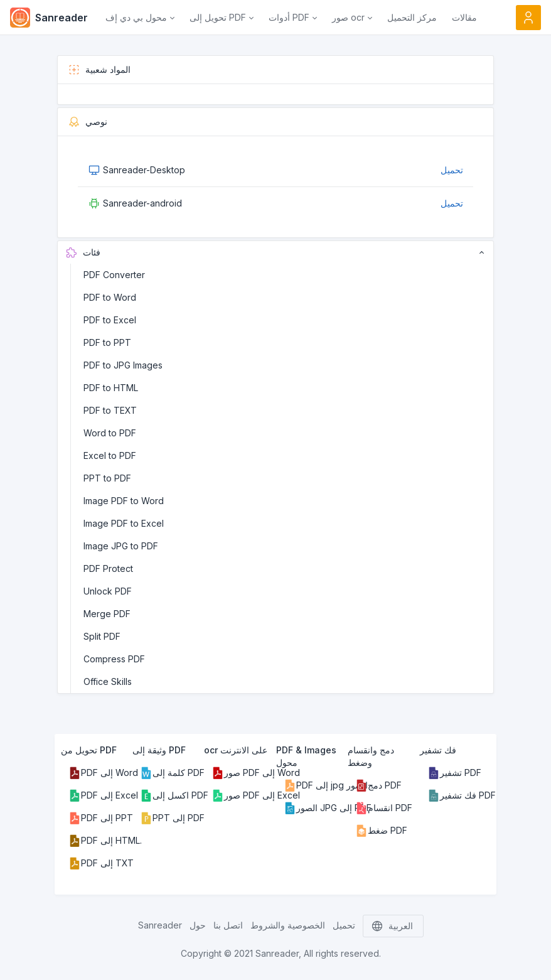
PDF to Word (110, 297)
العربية (393, 926)
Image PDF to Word (124, 501)
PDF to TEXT (110, 410)
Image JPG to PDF (121, 546)
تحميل (452, 170)
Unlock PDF (108, 591)
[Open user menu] (528, 18)
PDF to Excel (110, 320)
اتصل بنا (228, 925)
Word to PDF (110, 433)
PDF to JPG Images (123, 365)
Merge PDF (107, 614)
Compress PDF (114, 659)
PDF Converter (114, 275)
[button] (140, 18)
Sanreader (160, 925)
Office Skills (108, 681)
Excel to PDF (110, 455)
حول (198, 925)
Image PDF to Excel (124, 523)
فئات (275, 252)
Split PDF (102, 636)
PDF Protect (108, 568)
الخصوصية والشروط (288, 925)
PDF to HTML (111, 388)
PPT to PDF (107, 478)
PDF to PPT (107, 342)
